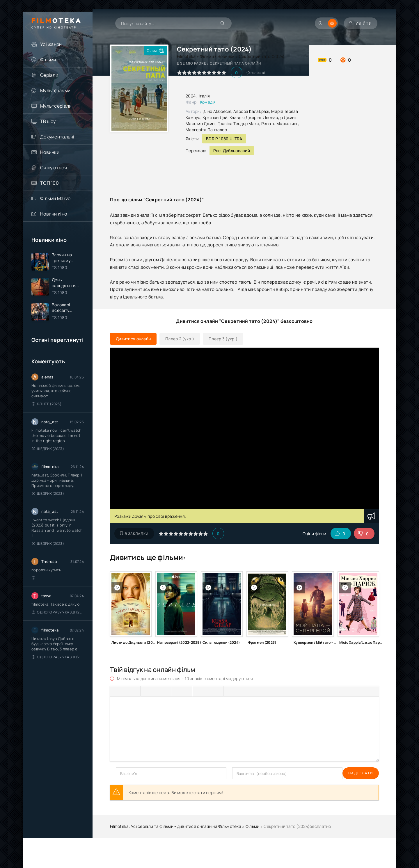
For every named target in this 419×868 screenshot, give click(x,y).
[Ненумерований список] (177, 691)
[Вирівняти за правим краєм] (165, 691)
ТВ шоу (48, 121)
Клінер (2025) (47, 405)
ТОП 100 (49, 183)
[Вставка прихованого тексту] (249, 691)
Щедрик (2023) (48, 450)
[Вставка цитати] (229, 691)
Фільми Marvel (56, 198)
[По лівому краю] (146, 691)
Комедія (208, 102)
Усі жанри (51, 44)
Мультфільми (55, 90)
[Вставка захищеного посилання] (217, 691)
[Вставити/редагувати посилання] (207, 691)
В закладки (134, 534)
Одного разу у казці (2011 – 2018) (58, 614)
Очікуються (54, 168)
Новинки (50, 152)
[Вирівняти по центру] (156, 691)
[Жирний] (116, 691)
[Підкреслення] (134, 691)
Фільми (48, 60)
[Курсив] (125, 691)
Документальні (57, 137)
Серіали (49, 75)
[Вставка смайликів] (198, 691)
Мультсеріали (56, 106)
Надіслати (128, 773)
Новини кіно (54, 214)
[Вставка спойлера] (239, 691)
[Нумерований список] (186, 691)
